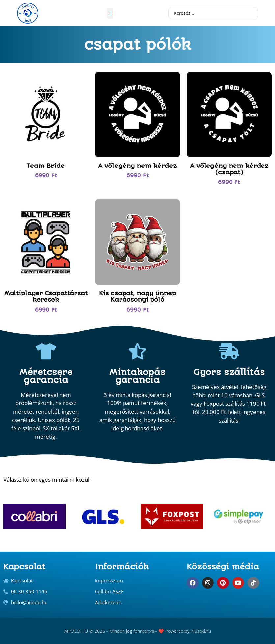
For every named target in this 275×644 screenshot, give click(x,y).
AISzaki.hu (201, 631)
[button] (110, 13)
